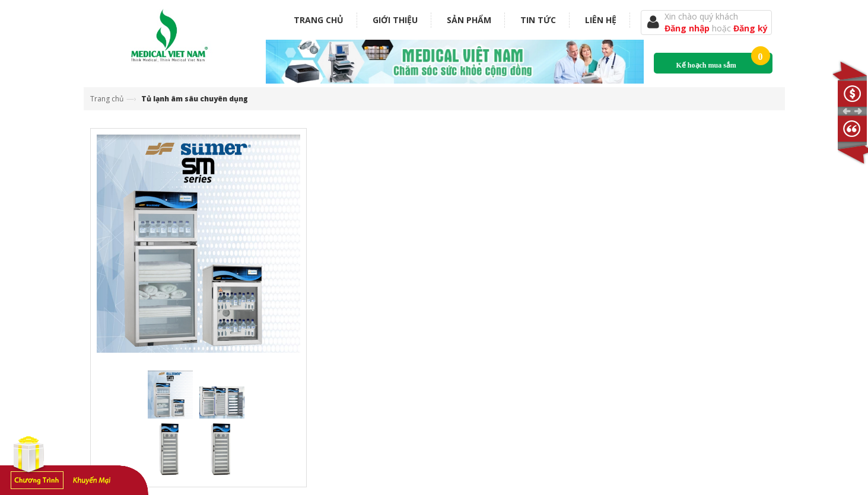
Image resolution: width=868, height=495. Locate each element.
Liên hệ (601, 20)
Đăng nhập (688, 28)
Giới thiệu (395, 20)
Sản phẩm (469, 20)
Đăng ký (751, 28)
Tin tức (538, 20)
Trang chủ (319, 20)
